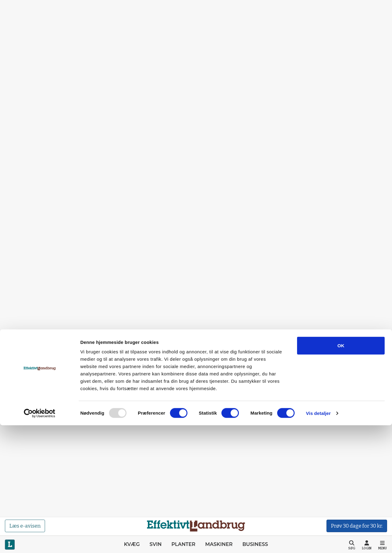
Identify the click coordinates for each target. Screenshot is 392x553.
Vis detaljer (318, 541)
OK (341, 473)
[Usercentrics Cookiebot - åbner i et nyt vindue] (40, 541)
